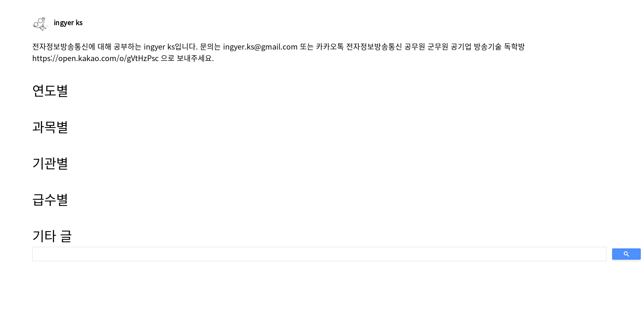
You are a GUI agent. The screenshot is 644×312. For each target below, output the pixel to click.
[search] (318, 254)
